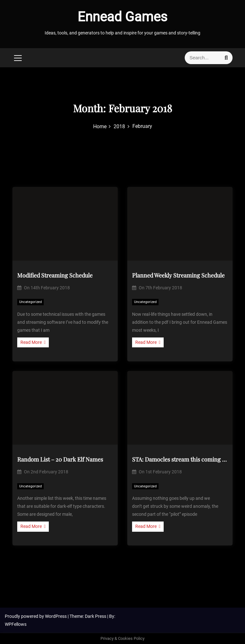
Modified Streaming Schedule (55, 275)
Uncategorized (30, 302)
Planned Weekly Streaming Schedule (178, 275)
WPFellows (16, 624)
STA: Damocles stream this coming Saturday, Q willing (180, 459)
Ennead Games (122, 17)
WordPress (56, 616)
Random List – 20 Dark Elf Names (60, 459)
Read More (33, 342)
